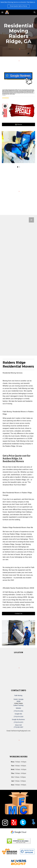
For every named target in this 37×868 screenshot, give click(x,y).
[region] (18, 5)
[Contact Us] (19, 613)
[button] (2, 12)
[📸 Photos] (19, 124)
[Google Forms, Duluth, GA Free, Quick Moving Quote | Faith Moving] (19, 285)
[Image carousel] (19, 149)
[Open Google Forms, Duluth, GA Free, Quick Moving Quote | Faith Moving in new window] (31, 220)
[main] (19, 33)
